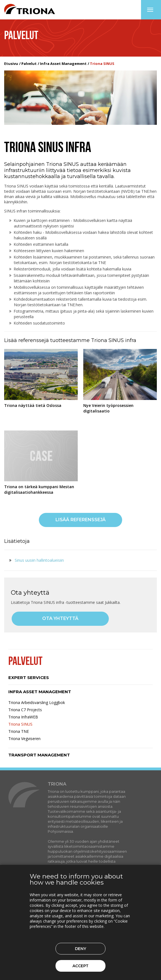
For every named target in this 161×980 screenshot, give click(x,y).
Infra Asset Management (63, 64)
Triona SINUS (20, 724)
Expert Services (29, 678)
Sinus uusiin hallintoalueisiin (39, 560)
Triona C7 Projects (25, 710)
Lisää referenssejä (81, 520)
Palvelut (29, 64)
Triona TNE (19, 731)
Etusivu (11, 64)
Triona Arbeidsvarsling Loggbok (37, 702)
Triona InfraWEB (23, 717)
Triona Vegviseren (24, 739)
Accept (80, 966)
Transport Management (39, 755)
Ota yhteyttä (60, 618)
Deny (80, 949)
